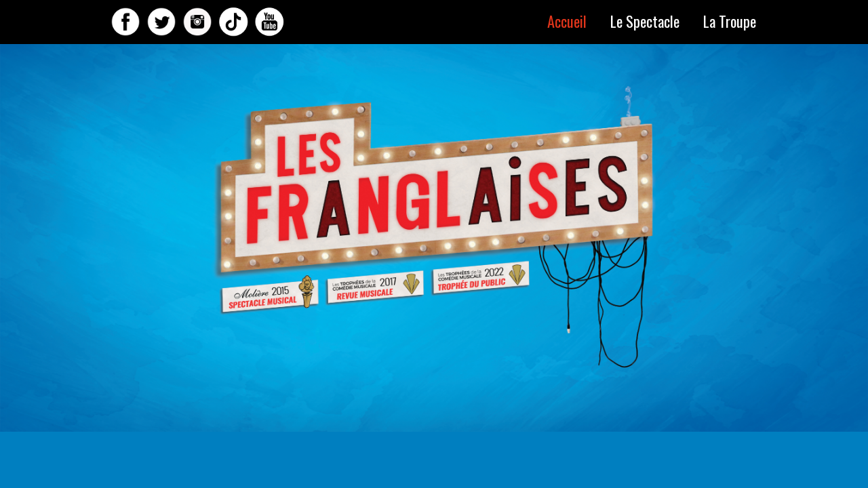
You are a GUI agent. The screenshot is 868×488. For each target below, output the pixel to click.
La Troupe (730, 21)
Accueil (567, 21)
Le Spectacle (645, 21)
